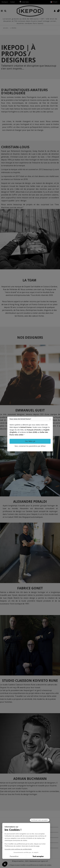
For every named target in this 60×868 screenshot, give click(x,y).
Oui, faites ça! (30, 441)
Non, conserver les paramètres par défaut (30, 446)
